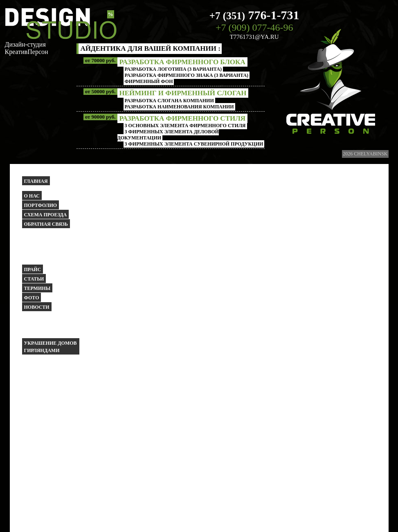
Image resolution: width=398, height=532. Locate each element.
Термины (37, 288)
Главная (36, 181)
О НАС (32, 196)
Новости (37, 307)
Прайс (33, 269)
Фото (32, 298)
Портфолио (41, 205)
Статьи (34, 279)
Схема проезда (46, 215)
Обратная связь (46, 224)
